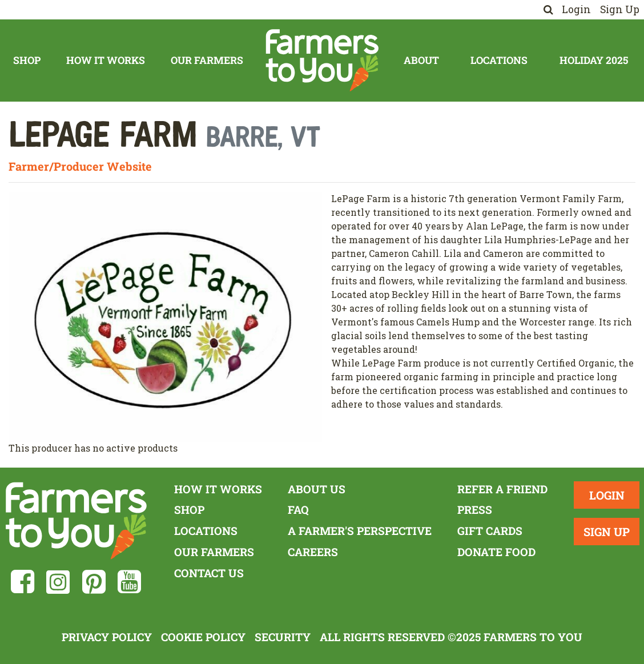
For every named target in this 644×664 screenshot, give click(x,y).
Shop (27, 60)
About (421, 60)
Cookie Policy (203, 637)
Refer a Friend (502, 489)
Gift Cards (490, 531)
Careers (313, 552)
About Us (317, 489)
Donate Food (496, 552)
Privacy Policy (107, 637)
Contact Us (209, 573)
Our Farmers (207, 60)
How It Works (106, 60)
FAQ (298, 510)
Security (283, 637)
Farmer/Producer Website (80, 166)
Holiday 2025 (594, 60)
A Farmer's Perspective (360, 531)
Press (475, 510)
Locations (499, 60)
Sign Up (620, 9)
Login (576, 9)
